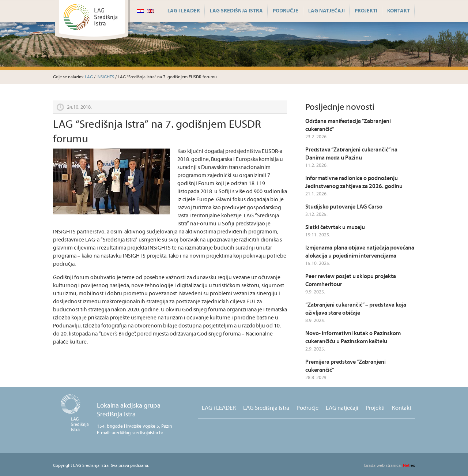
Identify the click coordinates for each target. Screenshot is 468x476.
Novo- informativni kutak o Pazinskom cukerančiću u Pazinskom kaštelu (353, 338)
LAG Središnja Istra (236, 11)
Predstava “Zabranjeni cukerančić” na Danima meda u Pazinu (351, 154)
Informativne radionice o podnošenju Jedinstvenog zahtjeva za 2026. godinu (354, 182)
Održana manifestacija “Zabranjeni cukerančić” (348, 125)
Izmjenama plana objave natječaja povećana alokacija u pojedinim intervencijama (360, 252)
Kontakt (399, 11)
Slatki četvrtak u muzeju (335, 227)
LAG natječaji (327, 11)
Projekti (366, 11)
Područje (286, 11)
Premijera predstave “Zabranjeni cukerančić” (346, 366)
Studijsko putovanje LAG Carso (344, 207)
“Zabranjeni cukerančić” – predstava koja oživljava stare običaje (356, 309)
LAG (89, 77)
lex (390, 466)
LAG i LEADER (184, 11)
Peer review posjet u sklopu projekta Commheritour (351, 280)
